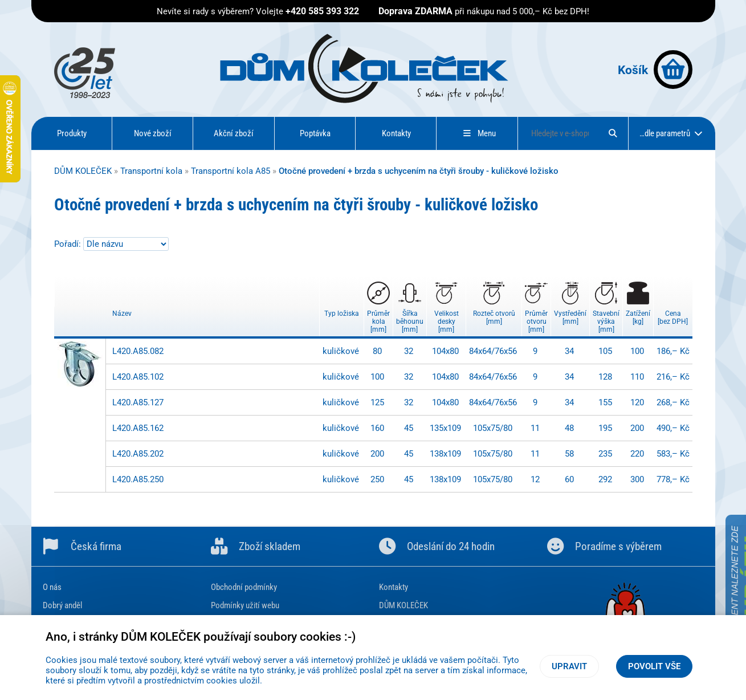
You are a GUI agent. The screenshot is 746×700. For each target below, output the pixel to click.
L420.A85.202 (138, 454)
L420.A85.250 (138, 479)
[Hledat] (613, 133)
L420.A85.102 (138, 377)
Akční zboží (234, 133)
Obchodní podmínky (244, 587)
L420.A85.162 (138, 428)
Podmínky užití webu (245, 605)
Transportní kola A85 (231, 171)
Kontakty (396, 133)
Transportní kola (151, 171)
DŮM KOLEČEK (83, 171)
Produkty (72, 133)
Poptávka (315, 133)
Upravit (569, 666)
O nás (52, 587)
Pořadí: (69, 244)
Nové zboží (153, 133)
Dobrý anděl (62, 605)
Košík (655, 70)
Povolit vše (654, 666)
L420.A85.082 (138, 351)
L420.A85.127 (138, 402)
